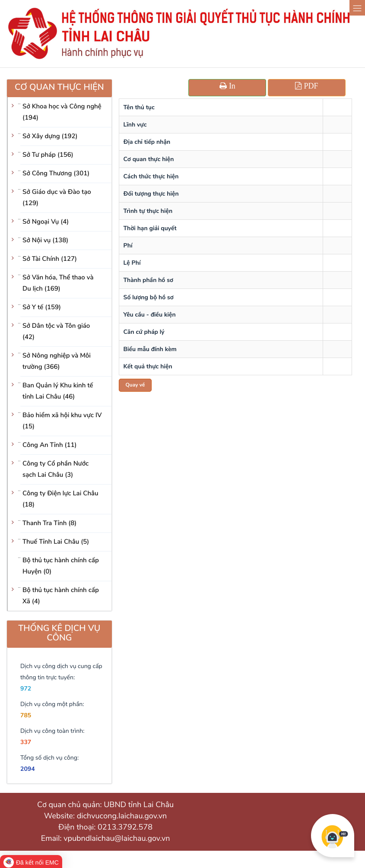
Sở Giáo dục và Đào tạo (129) (57, 198)
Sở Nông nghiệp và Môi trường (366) (57, 361)
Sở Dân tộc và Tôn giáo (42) (56, 332)
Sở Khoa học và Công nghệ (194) (62, 112)
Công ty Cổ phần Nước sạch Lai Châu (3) (56, 469)
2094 (28, 769)
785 (26, 715)
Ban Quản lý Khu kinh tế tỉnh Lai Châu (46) (58, 391)
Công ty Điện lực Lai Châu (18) (60, 499)
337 (26, 742)
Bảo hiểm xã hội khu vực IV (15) (62, 421)
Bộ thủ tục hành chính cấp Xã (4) (61, 596)
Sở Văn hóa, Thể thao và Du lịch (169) (58, 283)
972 (26, 689)
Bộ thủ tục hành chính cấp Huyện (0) (61, 566)
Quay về (135, 385)
